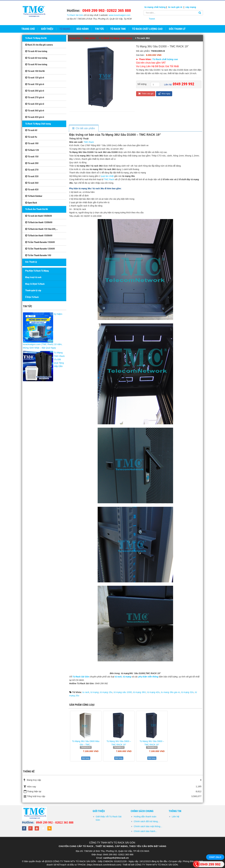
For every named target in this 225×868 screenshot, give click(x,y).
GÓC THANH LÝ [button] (177, 29)
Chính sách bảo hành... (145, 831)
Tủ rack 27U (32, 170)
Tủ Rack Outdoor (34, 196)
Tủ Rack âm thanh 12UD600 (39, 222)
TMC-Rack (89, 142)
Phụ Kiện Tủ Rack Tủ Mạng (37, 271)
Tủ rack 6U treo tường (36, 58)
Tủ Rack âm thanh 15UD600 (39, 236)
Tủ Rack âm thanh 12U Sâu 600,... (41, 229)
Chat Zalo (215, 857)
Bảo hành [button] (83, 29)
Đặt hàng (86, 758)
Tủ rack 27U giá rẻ (35, 97)
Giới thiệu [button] (47, 29)
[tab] (84, 128)
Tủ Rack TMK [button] (118, 29)
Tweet (152, 19)
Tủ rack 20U (32, 163)
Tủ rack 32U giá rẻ (35, 104)
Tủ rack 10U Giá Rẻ (35, 71)
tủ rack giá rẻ (176, 7)
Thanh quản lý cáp (33, 290)
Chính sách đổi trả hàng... (147, 821)
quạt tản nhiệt (107, 176)
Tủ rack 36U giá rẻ (35, 111)
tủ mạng (149, 7)
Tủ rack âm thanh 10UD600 (39, 216)
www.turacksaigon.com (120, 15)
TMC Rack (109, 179)
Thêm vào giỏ (146, 94)
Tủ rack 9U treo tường (36, 64)
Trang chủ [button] (28, 29)
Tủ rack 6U (31, 130)
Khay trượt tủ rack (33, 277)
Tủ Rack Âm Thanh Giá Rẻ (37, 209)
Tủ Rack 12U (32, 150)
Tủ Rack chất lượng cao (165, 59)
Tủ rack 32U (32, 176)
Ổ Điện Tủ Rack (32, 297)
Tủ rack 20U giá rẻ (35, 91)
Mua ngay (164, 94)
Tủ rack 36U (32, 183)
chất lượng (160, 7)
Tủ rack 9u (31, 137)
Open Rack (31, 203)
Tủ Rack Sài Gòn (75, 15)
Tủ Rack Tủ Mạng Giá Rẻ (36, 38)
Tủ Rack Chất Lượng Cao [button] (147, 29)
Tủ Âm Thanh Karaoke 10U (38, 255)
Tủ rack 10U (32, 143)
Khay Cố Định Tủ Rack (35, 284)
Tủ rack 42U (32, 190)
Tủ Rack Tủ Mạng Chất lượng (38, 124)
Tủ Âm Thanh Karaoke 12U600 (40, 249)
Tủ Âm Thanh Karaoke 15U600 (40, 242)
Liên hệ (175, 816)
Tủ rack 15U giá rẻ (35, 84)
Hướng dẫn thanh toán (145, 816)
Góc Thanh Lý (31, 262)
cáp (187, 7)
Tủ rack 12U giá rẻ (35, 78)
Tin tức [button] (99, 29)
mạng (193, 7)
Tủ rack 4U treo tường (36, 51)
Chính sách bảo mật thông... (148, 826)
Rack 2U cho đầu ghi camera (39, 45)
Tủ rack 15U (32, 157)
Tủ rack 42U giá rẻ (35, 117)
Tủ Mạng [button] (65, 29)
